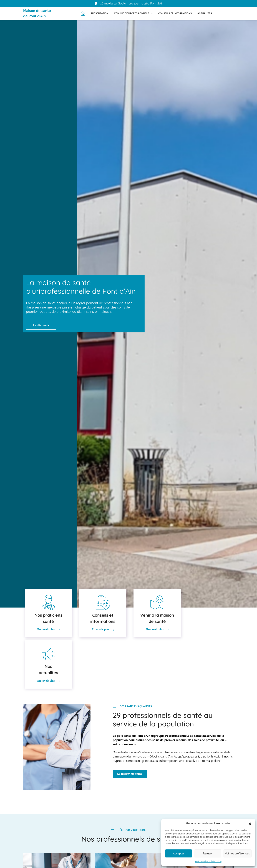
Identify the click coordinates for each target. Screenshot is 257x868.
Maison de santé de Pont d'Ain (37, 13)
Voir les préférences (237, 854)
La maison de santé (130, 723)
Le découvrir (41, 325)
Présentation (100, 13)
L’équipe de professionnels (132, 13)
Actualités (205, 13)
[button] (250, 823)
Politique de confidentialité (208, 862)
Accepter (179, 854)
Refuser (208, 854)
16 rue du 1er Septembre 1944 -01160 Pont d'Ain (132, 3)
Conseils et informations (175, 13)
